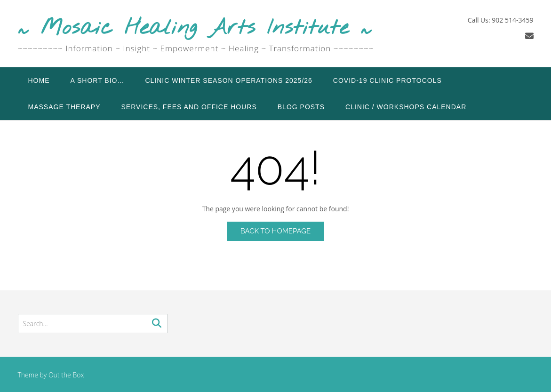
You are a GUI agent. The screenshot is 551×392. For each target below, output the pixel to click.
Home (39, 80)
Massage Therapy (64, 107)
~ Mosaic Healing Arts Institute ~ (195, 28)
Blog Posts (301, 107)
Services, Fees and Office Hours (189, 107)
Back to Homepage (275, 231)
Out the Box (66, 375)
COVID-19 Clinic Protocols (387, 80)
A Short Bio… (98, 80)
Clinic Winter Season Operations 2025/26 (228, 80)
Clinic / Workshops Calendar (406, 107)
